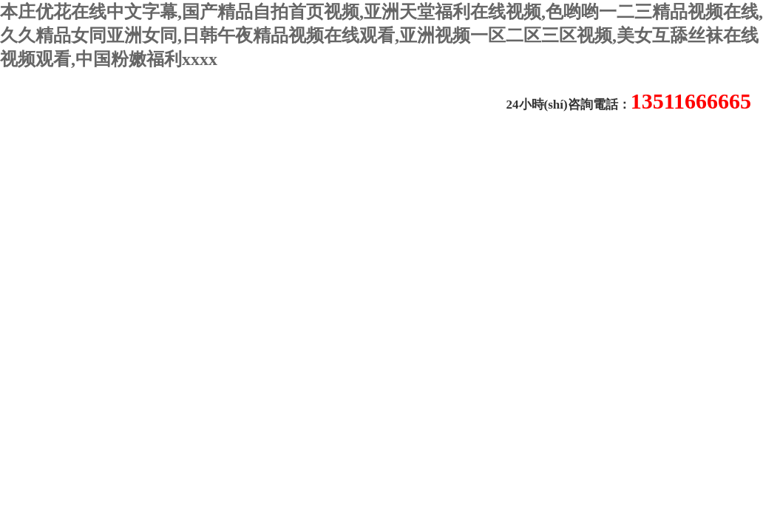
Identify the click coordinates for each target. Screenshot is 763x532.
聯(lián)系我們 (60, 196)
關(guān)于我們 (86, 158)
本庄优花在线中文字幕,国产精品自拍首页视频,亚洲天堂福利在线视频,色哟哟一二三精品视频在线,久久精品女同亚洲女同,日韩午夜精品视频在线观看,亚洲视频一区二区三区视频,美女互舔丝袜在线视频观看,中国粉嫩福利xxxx (381, 35)
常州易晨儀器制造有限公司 (193, 105)
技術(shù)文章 (275, 158)
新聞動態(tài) (182, 158)
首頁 (20, 157)
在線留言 (461, 158)
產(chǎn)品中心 (374, 158)
